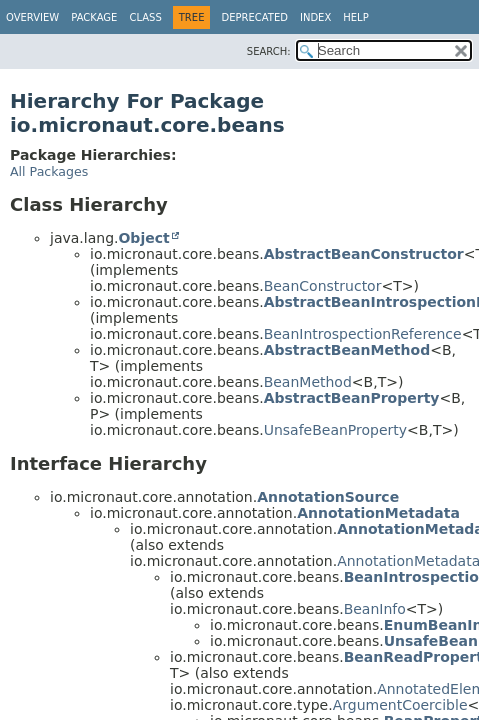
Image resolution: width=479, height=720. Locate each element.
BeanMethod (308, 382)
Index (315, 17)
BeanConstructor (323, 286)
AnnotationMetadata (378, 513)
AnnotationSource (328, 497)
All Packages (49, 171)
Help (355, 17)
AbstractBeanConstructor (364, 254)
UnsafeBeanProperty (335, 430)
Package (94, 17)
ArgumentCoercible (400, 705)
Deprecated (254, 17)
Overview (32, 17)
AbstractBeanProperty (352, 398)
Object (143, 238)
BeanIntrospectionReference (363, 334)
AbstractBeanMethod (347, 350)
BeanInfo (375, 609)
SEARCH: (269, 51)
